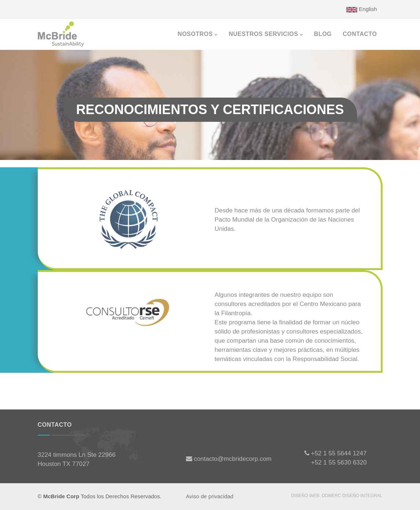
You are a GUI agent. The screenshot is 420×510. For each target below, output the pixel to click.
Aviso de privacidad (210, 496)
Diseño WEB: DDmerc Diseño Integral (337, 496)
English (361, 9)
